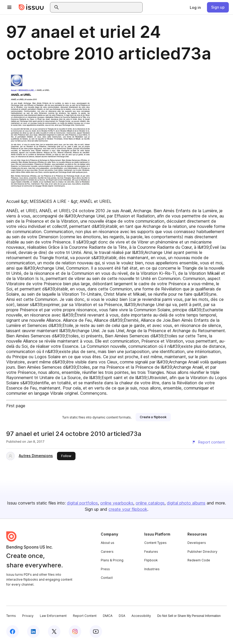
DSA (122, 616)
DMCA (108, 616)
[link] (195, 7)
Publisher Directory (202, 552)
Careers (107, 552)
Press (105, 569)
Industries (152, 569)
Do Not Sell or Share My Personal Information (189, 616)
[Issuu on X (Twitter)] (54, 631)
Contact (107, 578)
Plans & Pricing (112, 560)
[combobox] (101, 7)
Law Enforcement (53, 616)
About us (108, 543)
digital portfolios (82, 503)
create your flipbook (128, 509)
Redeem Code (199, 560)
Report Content (85, 616)
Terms (11, 616)
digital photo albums (186, 503)
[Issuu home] (31, 7)
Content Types (155, 543)
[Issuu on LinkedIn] (33, 631)
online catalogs (150, 503)
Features (151, 552)
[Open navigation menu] (9, 7)
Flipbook (151, 560)
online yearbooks (117, 503)
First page (16, 406)
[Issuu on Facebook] (12, 631)
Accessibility (141, 616)
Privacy (28, 616)
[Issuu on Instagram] (75, 631)
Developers (197, 543)
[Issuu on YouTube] (96, 631)
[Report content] (208, 442)
